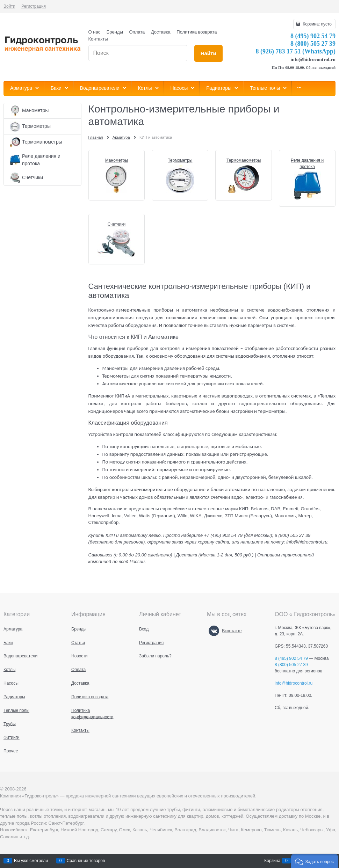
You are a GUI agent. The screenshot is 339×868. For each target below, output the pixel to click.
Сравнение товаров (86, 861)
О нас (95, 32)
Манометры (117, 160)
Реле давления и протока (307, 163)
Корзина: (317, 24)
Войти (9, 6)
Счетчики (117, 224)
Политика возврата (197, 32)
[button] (315, 861)
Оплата (137, 32)
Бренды (115, 32)
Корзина (272, 861)
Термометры (180, 160)
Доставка (161, 32)
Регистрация (34, 6)
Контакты (98, 39)
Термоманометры (244, 160)
